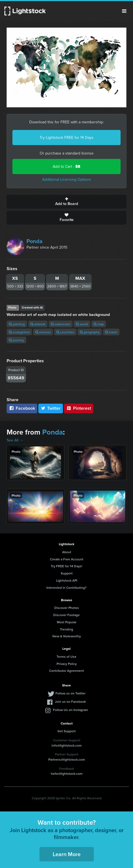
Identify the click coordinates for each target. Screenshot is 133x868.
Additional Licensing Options (67, 179)
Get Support (66, 731)
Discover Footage (66, 615)
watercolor (61, 324)
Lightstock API (67, 580)
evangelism (19, 332)
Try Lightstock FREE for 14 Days (66, 138)
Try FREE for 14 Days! (66, 566)
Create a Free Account (67, 559)
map (99, 324)
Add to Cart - (66, 167)
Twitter (51, 408)
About (67, 552)
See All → (15, 440)
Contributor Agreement (66, 671)
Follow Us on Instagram (71, 710)
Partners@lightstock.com (67, 759)
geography (90, 332)
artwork (38, 324)
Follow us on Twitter (71, 693)
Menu (124, 11)
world (82, 324)
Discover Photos (67, 608)
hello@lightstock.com (67, 774)
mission (43, 332)
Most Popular (67, 622)
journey (16, 340)
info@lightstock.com (67, 745)
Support (67, 573)
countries (65, 332)
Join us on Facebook (70, 701)
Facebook (22, 408)
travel (111, 332)
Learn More (67, 854)
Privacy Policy (67, 664)
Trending (66, 629)
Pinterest (79, 408)
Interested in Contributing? (66, 588)
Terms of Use (66, 657)
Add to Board (66, 202)
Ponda (34, 241)
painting (17, 324)
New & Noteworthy (67, 636)
